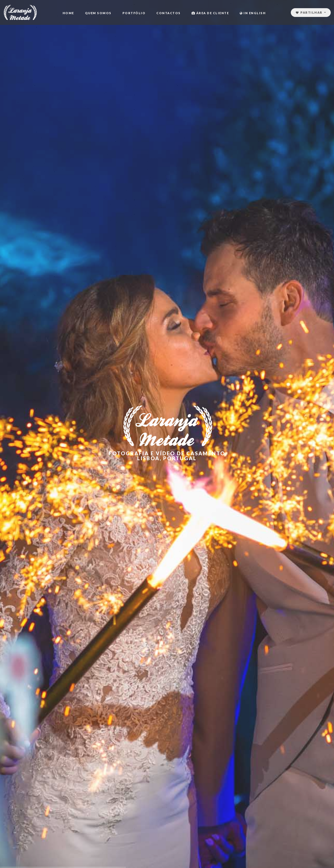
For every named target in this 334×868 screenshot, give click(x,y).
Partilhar (310, 12)
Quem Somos (98, 13)
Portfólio (134, 13)
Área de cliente (210, 13)
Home (68, 13)
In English (253, 13)
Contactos (169, 13)
